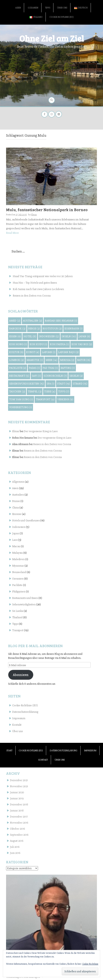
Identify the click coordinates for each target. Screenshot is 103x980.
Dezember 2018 (19, 804)
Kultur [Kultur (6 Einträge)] (16, 352)
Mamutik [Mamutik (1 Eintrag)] (35, 360)
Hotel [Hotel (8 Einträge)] (30, 336)
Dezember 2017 (19, 817)
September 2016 (19, 835)
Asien (18, 8)
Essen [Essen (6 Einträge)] (15, 336)
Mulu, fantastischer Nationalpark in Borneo (47, 210)
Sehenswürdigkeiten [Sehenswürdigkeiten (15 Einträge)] (27, 384)
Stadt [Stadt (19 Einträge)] (64, 384)
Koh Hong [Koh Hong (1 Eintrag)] (18, 344)
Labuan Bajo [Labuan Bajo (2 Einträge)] (68, 352)
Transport (18, 630)
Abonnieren (21, 675)
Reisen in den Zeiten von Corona (32, 296)
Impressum (19, 718)
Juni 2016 (15, 853)
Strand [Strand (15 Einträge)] (80, 384)
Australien (18, 495)
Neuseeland (19, 572)
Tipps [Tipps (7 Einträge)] (64, 391)
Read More (12, 233)
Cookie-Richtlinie (90, 964)
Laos (15, 540)
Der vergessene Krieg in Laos (41, 431)
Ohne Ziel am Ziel (51, 38)
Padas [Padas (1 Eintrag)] (34, 368)
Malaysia (17, 553)
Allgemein (18, 482)
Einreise (17, 514)
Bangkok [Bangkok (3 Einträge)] (17, 329)
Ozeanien (33, 8)
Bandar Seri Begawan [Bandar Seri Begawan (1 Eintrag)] (61, 321)
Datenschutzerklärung (25, 712)
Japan (16, 533)
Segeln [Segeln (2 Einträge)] (76, 376)
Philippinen (19, 592)
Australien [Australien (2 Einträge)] (32, 321)
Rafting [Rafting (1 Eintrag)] (68, 368)
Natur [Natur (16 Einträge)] (84, 360)
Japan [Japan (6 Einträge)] (84, 336)
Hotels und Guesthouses (26, 520)
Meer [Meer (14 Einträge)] (51, 360)
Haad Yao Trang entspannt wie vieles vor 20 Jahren (43, 276)
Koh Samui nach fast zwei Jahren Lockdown (38, 289)
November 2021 (19, 786)
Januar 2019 (17, 798)
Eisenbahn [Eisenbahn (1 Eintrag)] (73, 329)
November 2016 (19, 823)
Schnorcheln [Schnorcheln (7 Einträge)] (55, 376)
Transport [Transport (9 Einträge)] (45, 399)
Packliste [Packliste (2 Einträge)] (18, 368)
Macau (16, 546)
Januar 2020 (17, 792)
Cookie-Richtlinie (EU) (62, 17)
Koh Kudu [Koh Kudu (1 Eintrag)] (38, 344)
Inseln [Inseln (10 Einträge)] (69, 336)
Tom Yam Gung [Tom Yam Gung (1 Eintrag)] (21, 399)
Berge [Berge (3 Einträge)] (34, 329)
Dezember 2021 (19, 780)
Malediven (18, 559)
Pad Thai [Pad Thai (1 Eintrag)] (50, 368)
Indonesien (19, 527)
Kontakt (17, 725)
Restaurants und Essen (25, 598)
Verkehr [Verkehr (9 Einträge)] (65, 399)
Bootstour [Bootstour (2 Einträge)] (52, 329)
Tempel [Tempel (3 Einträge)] (35, 391)
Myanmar (18, 566)
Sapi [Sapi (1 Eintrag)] (36, 376)
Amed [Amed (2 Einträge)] (15, 321)
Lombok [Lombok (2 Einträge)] (16, 360)
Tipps (48, 8)
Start (9, 751)
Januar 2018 (17, 811)
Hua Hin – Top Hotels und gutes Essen (35, 283)
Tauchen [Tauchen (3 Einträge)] (17, 391)
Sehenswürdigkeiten (24, 604)
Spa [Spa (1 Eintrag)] (50, 384)
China (15, 508)
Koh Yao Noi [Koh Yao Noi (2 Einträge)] (82, 344)
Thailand (17, 617)
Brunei (16, 501)
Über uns (62, 8)
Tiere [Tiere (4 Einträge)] (50, 391)
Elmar (34, 215)
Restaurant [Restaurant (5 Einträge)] (19, 376)
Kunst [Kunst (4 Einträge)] (33, 352)
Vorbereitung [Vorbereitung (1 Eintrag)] (21, 407)
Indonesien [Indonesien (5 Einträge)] (49, 336)
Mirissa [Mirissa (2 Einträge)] (67, 360)
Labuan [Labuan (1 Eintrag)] (49, 352)
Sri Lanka (18, 611)
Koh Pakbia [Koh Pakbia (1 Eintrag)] (59, 344)
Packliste (17, 585)
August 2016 (17, 841)
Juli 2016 (15, 847)
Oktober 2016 (17, 829)
